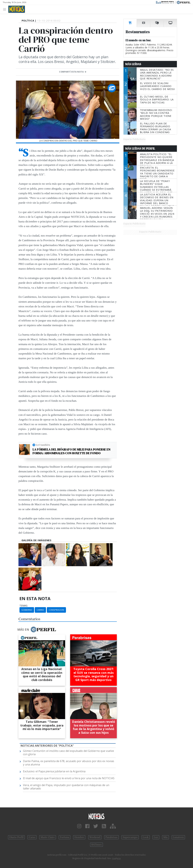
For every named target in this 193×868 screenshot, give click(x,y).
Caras (32, 837)
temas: (24, 606)
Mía (165, 837)
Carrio (40, 610)
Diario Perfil (16, 837)
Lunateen (178, 837)
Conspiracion (56, 610)
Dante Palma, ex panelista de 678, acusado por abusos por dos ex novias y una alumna (69, 763)
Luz (156, 837)
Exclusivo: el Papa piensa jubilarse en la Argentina (54, 771)
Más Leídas (133, 64)
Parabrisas (111, 837)
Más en (37, 629)
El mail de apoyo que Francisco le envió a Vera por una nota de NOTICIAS (69, 778)
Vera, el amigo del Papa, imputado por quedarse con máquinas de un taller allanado (66, 787)
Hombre (79, 837)
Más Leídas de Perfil (140, 149)
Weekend (95, 837)
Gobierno (27, 610)
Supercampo (130, 837)
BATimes (96, 845)
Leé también (43, 445)
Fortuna (65, 837)
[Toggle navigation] (5, 9)
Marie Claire (48, 837)
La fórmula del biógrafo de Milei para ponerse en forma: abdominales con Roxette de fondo (71, 451)
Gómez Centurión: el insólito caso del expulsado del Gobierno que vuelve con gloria (68, 753)
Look (146, 837)
